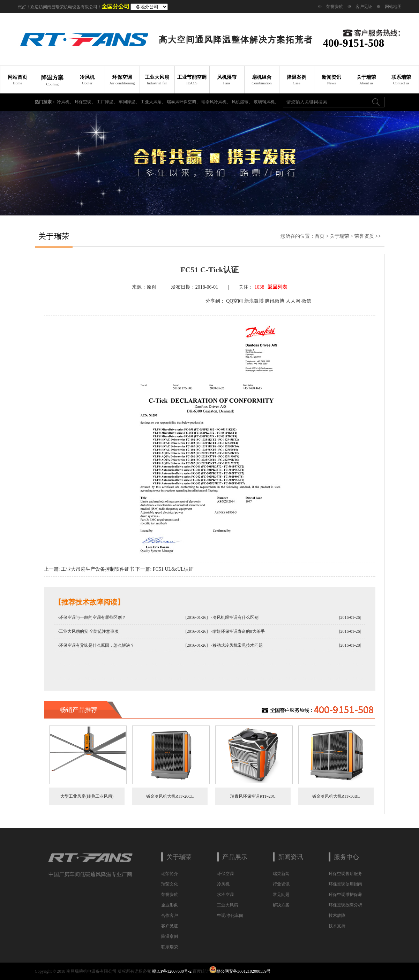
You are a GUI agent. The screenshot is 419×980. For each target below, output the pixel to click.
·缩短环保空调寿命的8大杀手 (238, 631)
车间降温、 (130, 102)
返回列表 (277, 287)
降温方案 (52, 80)
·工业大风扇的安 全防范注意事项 (88, 631)
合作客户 (170, 916)
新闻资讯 (331, 80)
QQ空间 (234, 301)
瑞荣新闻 (281, 874)
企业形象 (170, 905)
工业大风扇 (157, 80)
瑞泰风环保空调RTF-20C (253, 796)
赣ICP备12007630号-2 (172, 971)
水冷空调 (225, 895)
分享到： (215, 301)
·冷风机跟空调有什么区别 (235, 617)
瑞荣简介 (170, 874)
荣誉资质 (335, 7)
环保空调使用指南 (345, 884)
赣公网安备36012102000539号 (244, 971)
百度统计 (201, 971)
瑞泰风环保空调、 (184, 102)
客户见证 (364, 7)
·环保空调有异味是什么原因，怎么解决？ (96, 645)
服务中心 (346, 857)
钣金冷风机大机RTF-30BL (336, 796)
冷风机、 (66, 102)
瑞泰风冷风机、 (216, 102)
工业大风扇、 (154, 102)
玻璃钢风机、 (266, 102)
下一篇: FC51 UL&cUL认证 (164, 569)
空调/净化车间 (230, 916)
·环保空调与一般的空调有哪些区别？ (92, 617)
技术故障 (337, 916)
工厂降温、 (108, 102)
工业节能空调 (192, 80)
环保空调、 (86, 102)
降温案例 (297, 80)
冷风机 (87, 80)
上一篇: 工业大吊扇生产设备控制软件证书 (89, 569)
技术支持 (337, 926)
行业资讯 (281, 884)
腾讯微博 (275, 301)
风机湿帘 (227, 80)
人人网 (293, 301)
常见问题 (281, 895)
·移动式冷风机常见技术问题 (237, 645)
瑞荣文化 (170, 884)
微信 (306, 301)
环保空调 (122, 80)
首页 (320, 236)
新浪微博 (254, 301)
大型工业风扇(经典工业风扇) (87, 796)
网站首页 (17, 80)
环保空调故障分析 (345, 905)
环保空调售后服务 (345, 874)
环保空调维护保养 (345, 895)
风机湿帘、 (243, 102)
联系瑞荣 (401, 80)
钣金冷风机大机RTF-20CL (170, 796)
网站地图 (393, 7)
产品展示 (235, 857)
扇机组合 (262, 80)
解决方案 (281, 905)
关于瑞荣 (366, 80)
